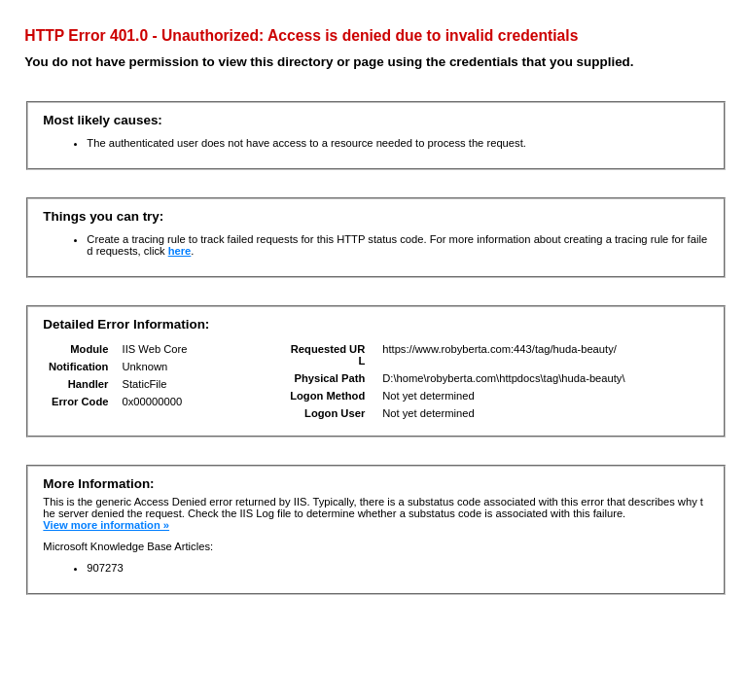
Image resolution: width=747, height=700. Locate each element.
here (180, 251)
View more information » (106, 525)
